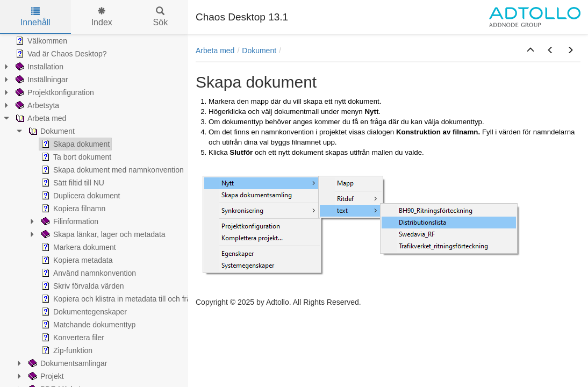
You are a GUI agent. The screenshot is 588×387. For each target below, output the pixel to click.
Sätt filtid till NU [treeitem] (72, 183)
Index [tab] (102, 17)
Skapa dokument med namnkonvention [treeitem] (112, 170)
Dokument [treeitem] (51, 131)
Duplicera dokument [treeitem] (80, 196)
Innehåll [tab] (35, 17)
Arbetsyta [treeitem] (36, 105)
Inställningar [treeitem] (41, 80)
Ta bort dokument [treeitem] (75, 157)
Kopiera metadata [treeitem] (76, 260)
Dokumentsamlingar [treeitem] (67, 363)
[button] (530, 51)
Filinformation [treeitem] (69, 221)
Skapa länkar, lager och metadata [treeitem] (102, 234)
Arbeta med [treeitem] (40, 118)
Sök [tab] (161, 17)
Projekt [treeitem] (45, 376)
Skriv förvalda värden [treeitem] (82, 286)
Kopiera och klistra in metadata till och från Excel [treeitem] (127, 299)
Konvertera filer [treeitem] (72, 338)
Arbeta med (215, 51)
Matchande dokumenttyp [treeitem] (87, 325)
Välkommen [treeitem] (40, 41)
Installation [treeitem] (38, 67)
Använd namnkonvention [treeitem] (88, 273)
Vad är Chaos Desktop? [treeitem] (60, 54)
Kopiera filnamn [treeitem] (72, 209)
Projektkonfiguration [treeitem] (54, 92)
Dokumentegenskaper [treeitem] (83, 312)
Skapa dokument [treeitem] (74, 144)
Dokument (259, 51)
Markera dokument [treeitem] (78, 247)
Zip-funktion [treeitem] (66, 350)
